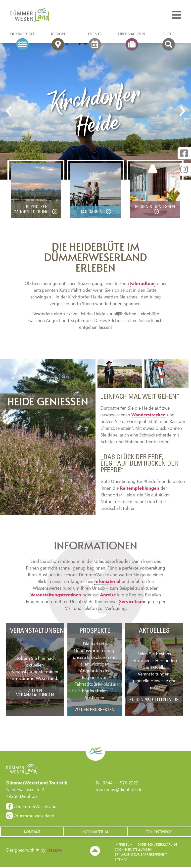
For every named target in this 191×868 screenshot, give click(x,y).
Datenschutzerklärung (157, 845)
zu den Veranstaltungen (35, 693)
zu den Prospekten (95, 710)
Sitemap (121, 860)
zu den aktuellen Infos (154, 700)
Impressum (124, 845)
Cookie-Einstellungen (133, 850)
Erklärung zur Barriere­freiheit (141, 855)
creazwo (55, 851)
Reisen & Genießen (155, 207)
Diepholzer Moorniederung (32, 210)
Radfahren (92, 213)
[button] (32, 833)
